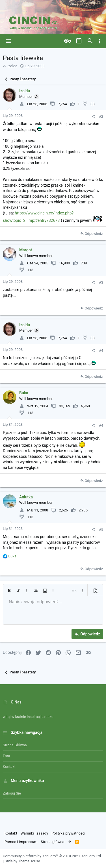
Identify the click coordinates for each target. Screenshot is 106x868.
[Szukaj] (90, 41)
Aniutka (26, 497)
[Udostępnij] (93, 116)
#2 (101, 116)
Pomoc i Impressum (21, 842)
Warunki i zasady (34, 833)
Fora (7, 756)
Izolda (12, 66)
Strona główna (15, 745)
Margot (26, 250)
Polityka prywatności (68, 833)
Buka (24, 393)
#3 (101, 282)
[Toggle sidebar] (99, 41)
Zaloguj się (12, 793)
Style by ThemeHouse (22, 861)
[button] (9, 41)
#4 (101, 350)
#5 (101, 529)
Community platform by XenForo (52, 856)
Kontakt (9, 767)
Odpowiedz (94, 234)
